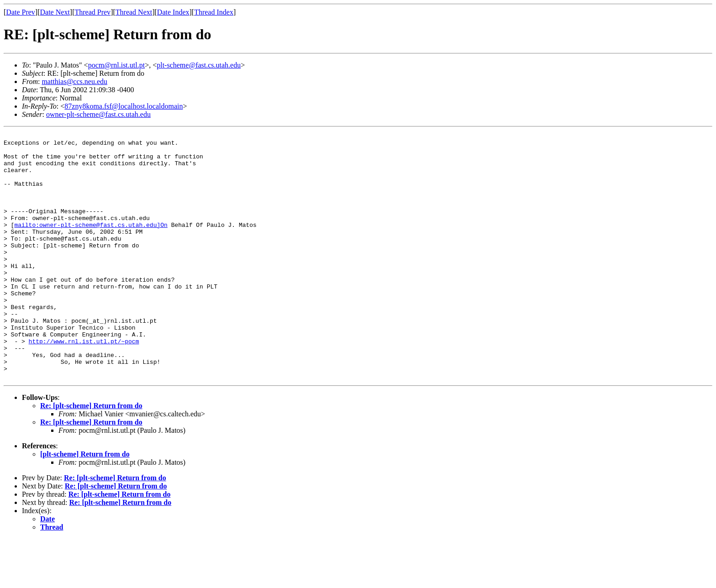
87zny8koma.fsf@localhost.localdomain (124, 106)
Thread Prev (92, 12)
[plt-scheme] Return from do (85, 503)
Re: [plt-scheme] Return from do (91, 455)
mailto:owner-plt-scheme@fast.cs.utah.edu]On (91, 244)
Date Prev (21, 12)
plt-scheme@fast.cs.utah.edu (199, 65)
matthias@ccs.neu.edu (74, 81)
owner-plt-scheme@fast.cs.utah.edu (98, 114)
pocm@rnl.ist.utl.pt (117, 65)
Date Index (173, 12)
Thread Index (214, 12)
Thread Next (134, 12)
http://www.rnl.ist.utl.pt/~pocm (84, 383)
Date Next (55, 12)
